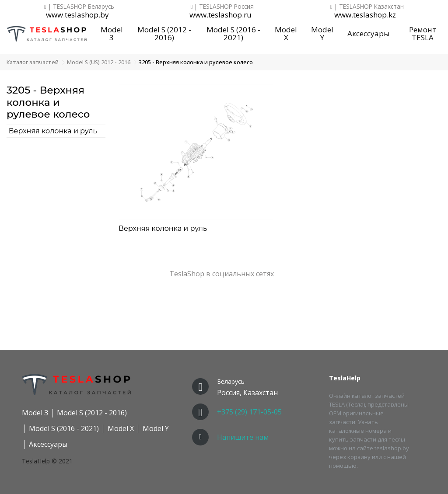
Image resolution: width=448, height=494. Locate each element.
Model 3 (112, 34)
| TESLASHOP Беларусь (79, 6)
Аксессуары (369, 33)
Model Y (322, 34)
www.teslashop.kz (365, 15)
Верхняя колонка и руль (53, 131)
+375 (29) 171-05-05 (249, 412)
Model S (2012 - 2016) (164, 34)
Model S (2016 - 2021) (233, 34)
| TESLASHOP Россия (222, 6)
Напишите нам (243, 437)
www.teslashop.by (77, 15)
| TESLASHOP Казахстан (367, 6)
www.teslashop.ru (220, 15)
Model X (286, 34)
